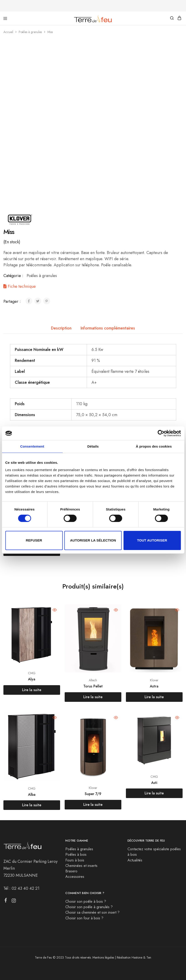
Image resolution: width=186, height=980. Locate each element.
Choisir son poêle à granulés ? (89, 907)
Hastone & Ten (141, 957)
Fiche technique (20, 286)
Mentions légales (103, 957)
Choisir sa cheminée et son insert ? (92, 912)
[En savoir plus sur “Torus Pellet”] (93, 697)
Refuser (34, 540)
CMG (32, 673)
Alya (32, 679)
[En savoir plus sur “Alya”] (32, 690)
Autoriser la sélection (93, 540)
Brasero (71, 871)
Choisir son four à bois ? (84, 918)
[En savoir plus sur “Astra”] (154, 697)
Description (61, 328)
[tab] (61, 328)
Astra (154, 686)
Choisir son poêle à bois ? (86, 901)
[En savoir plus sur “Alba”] (32, 805)
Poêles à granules (30, 32)
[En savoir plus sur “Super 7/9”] (93, 805)
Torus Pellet (93, 686)
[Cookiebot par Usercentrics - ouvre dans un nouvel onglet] (161, 433)
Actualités (135, 860)
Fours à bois (75, 860)
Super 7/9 (93, 794)
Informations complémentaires (108, 328)
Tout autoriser (152, 540)
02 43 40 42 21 (25, 888)
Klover (154, 680)
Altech (93, 680)
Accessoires (75, 877)
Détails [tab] (93, 446)
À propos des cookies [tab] (154, 446)
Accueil (8, 32)
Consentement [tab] (32, 446)
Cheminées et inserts (81, 866)
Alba (32, 795)
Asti (154, 783)
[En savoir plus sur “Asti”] (154, 793)
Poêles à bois (76, 854)
